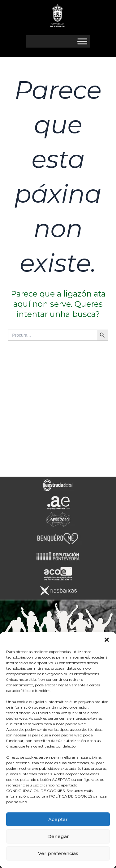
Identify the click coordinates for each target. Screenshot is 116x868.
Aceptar (58, 819)
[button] (107, 640)
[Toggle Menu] (82, 41)
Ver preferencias (58, 853)
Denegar (58, 836)
